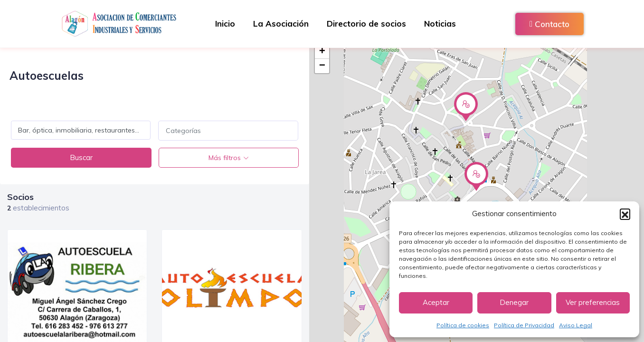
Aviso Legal (576, 325)
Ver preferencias (593, 302)
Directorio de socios (367, 24)
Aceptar (436, 302)
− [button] (322, 66)
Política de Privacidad (524, 325)
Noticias (441, 24)
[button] (625, 214)
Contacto (549, 24)
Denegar (514, 302)
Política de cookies (463, 325)
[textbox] (228, 131)
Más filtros (225, 158)
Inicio (224, 24)
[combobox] (228, 131)
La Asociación (280, 24)
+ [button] (322, 52)
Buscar (81, 157)
